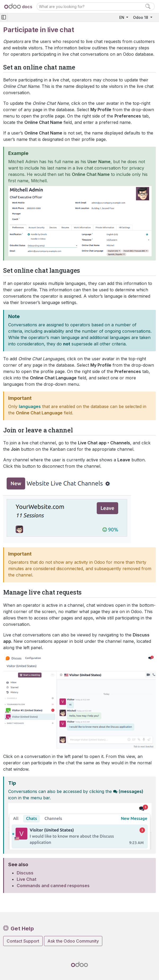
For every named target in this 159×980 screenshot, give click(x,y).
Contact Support (23, 941)
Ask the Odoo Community (73, 941)
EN (122, 17)
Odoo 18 (141, 17)
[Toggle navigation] (4, 17)
